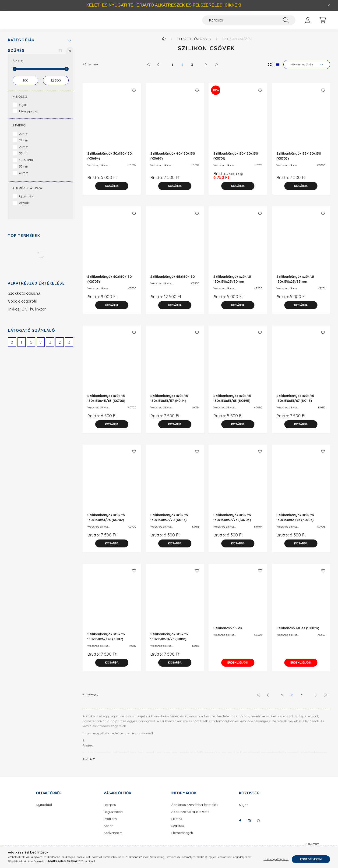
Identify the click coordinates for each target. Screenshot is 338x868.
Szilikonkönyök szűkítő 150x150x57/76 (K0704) (232, 522)
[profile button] (308, 22)
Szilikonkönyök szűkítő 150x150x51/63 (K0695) (232, 403)
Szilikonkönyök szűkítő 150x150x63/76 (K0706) (295, 522)
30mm (24, 158)
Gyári (23, 109)
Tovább (87, 764)
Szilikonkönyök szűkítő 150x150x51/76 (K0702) (106, 522)
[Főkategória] (164, 43)
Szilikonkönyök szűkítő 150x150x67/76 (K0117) (106, 641)
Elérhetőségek (182, 838)
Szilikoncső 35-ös (228, 633)
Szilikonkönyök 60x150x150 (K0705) (109, 284)
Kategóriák (21, 45)
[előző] (158, 69)
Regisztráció (113, 816)
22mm (24, 145)
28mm (24, 151)
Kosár (108, 830)
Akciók (24, 207)
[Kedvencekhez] (134, 95)
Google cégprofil (22, 306)
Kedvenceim (113, 838)
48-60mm (26, 164)
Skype (244, 809)
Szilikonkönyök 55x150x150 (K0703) (299, 161)
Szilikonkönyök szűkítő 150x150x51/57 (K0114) (169, 403)
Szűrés (16, 55)
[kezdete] (25, 85)
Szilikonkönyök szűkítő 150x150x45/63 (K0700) (106, 403)
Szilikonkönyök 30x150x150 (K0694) (109, 161)
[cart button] (323, 22)
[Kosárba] (112, 191)
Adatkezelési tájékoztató (190, 816)
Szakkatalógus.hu (24, 298)
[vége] (56, 85)
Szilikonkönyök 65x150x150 (173, 281)
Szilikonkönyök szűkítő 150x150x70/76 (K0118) (169, 641)
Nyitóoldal (44, 809)
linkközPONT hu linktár (27, 314)
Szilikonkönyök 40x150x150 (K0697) (173, 161)
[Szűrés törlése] (60, 55)
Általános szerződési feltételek (194, 809)
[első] (149, 69)
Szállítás (178, 830)
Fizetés (177, 823)
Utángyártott (28, 116)
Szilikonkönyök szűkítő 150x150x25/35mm (295, 284)
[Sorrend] (307, 69)
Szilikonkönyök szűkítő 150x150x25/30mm (232, 284)
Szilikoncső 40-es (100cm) (298, 633)
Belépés (110, 809)
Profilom (110, 823)
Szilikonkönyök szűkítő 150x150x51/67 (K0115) (295, 403)
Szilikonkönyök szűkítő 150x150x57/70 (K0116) (169, 522)
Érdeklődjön (238, 667)
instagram (249, 825)
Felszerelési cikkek (194, 43)
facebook (240, 825)
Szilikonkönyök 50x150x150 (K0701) (236, 161)
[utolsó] (216, 69)
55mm (24, 171)
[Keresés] (249, 22)
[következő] (206, 69)
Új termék (26, 201)
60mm (24, 178)
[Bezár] (329, 5)
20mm (24, 138)
